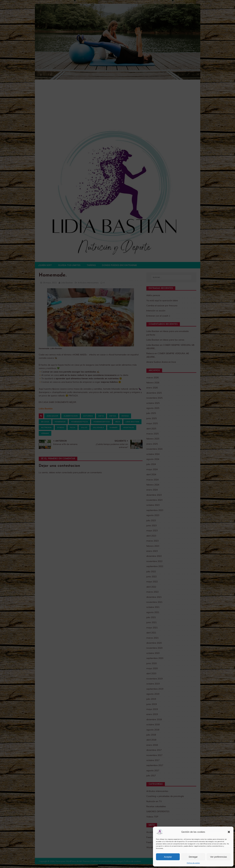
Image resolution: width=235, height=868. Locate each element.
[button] (229, 832)
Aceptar (168, 857)
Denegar (193, 857)
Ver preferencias (219, 857)
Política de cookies (193, 863)
